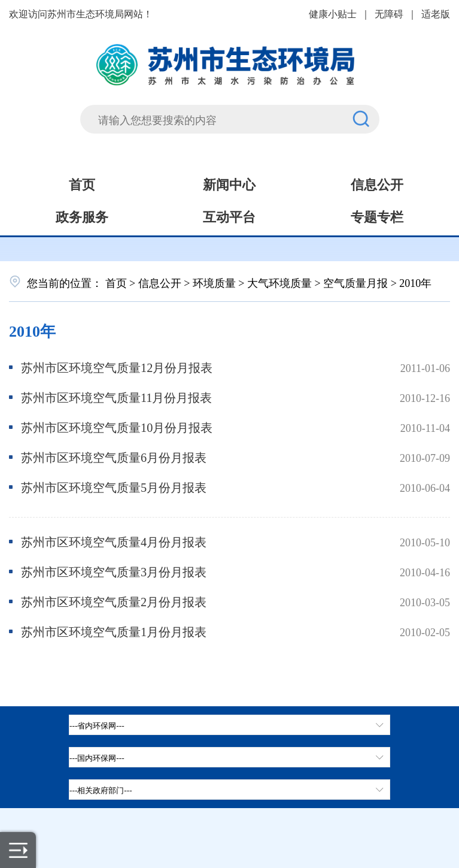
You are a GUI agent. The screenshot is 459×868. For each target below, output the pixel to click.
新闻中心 (229, 183)
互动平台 (229, 216)
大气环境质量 (279, 282)
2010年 (32, 330)
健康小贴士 (333, 13)
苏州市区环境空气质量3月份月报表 (114, 571)
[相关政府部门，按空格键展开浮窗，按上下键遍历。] (229, 790)
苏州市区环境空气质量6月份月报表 (114, 457)
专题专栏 (377, 216)
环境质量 (214, 282)
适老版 (436, 13)
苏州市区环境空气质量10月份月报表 (117, 427)
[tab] (229, 757)
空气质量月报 (355, 282)
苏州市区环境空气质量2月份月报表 (114, 601)
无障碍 (389, 13)
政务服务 (82, 216)
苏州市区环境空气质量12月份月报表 (117, 367)
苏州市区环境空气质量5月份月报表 (114, 487)
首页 (82, 183)
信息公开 (377, 183)
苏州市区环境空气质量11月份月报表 (117, 397)
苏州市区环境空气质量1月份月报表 (114, 631)
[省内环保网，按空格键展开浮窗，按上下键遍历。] (229, 725)
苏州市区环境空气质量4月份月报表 (114, 541)
